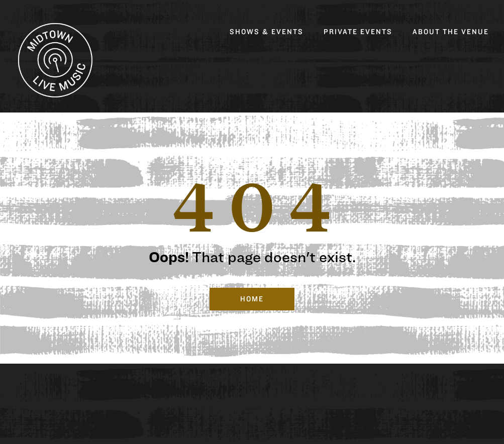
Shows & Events (267, 32)
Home (252, 299)
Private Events (358, 32)
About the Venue (451, 32)
